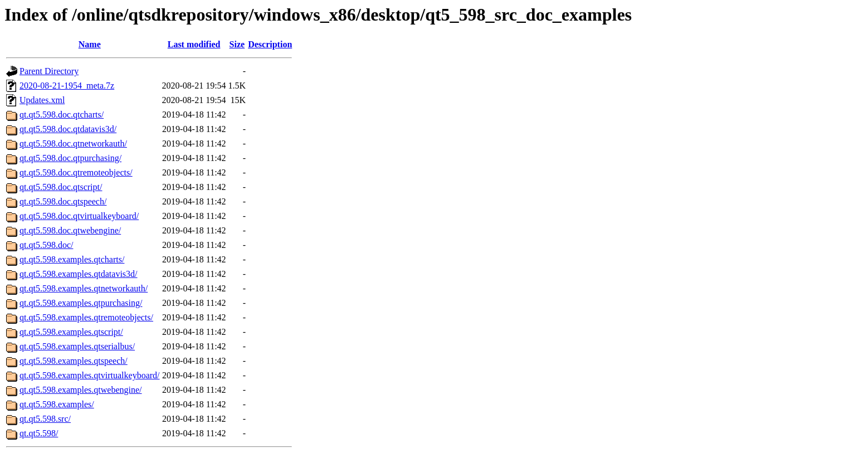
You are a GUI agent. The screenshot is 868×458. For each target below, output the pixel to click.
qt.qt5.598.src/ (45, 419)
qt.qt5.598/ (39, 433)
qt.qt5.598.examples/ (57, 404)
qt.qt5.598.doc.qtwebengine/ (70, 230)
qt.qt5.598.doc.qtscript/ (61, 187)
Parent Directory (49, 71)
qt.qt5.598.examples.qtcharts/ (72, 259)
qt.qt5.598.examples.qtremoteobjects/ (86, 317)
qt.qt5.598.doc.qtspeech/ (63, 201)
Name (90, 44)
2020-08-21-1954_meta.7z (67, 86)
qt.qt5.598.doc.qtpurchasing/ (70, 158)
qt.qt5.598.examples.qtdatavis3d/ (79, 274)
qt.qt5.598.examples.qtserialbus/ (77, 346)
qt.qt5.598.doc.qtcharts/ (62, 114)
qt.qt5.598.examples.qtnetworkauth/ (84, 288)
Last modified (194, 44)
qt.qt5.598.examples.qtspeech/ (74, 361)
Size (237, 44)
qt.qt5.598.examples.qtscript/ (71, 332)
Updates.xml (42, 100)
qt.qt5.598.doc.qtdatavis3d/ (68, 129)
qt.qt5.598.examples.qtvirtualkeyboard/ (90, 375)
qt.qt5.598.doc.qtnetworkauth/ (73, 143)
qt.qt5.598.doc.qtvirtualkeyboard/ (79, 216)
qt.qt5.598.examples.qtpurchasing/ (81, 303)
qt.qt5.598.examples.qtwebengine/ (81, 390)
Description (270, 44)
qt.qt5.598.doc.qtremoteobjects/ (76, 172)
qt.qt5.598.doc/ (46, 245)
